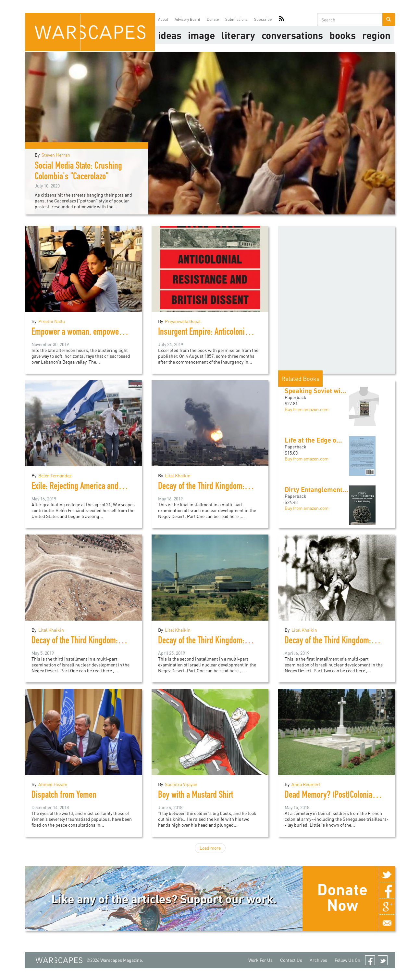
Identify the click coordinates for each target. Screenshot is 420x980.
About (163, 19)
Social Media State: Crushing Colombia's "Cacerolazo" (78, 172)
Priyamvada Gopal (183, 321)
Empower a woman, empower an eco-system (100, 333)
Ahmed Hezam (53, 784)
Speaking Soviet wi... (315, 391)
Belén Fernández (55, 476)
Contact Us (291, 960)
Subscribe (263, 19)
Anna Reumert (306, 784)
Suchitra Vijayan (181, 784)
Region (376, 35)
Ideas (170, 35)
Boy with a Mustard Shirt (196, 796)
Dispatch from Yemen (64, 796)
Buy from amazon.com (307, 409)
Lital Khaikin (178, 476)
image (201, 35)
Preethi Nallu (52, 321)
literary (238, 35)
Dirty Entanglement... (316, 489)
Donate (213, 19)
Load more (210, 848)
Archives (318, 960)
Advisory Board (187, 19)
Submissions (236, 19)
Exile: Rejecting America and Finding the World (103, 487)
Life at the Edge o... (313, 440)
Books (343, 35)
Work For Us (260, 960)
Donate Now (342, 897)
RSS (281, 19)
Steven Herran (56, 155)
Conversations (292, 35)
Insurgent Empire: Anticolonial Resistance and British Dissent (252, 333)
